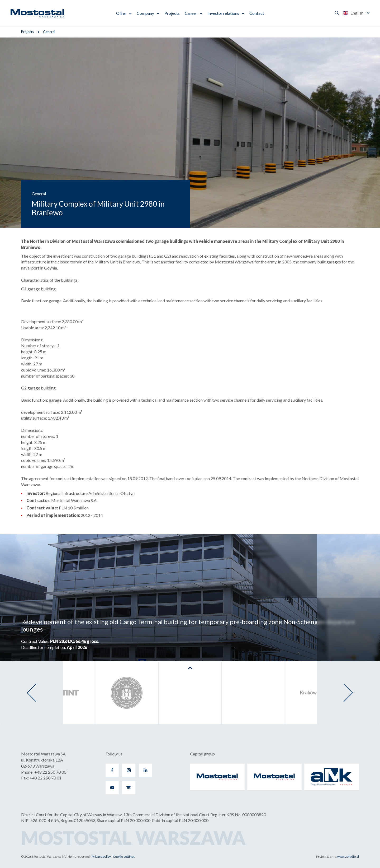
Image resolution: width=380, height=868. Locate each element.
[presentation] (32, 693)
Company (145, 13)
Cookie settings (124, 857)
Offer (121, 13)
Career (191, 13)
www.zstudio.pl (348, 857)
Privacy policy (101, 857)
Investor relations (223, 13)
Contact (257, 13)
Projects (172, 13)
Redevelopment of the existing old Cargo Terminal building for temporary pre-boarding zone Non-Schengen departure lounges (188, 625)
